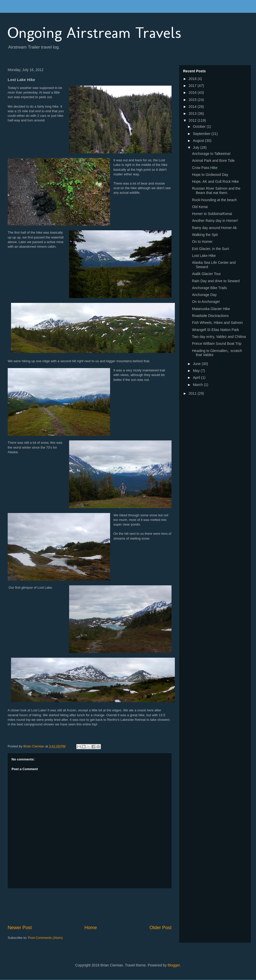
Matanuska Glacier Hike (211, 309)
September (202, 134)
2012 (193, 120)
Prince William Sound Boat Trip (217, 344)
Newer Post (20, 928)
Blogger (174, 965)
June (197, 364)
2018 (193, 79)
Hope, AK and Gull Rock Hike (215, 181)
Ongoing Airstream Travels (94, 33)
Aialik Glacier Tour (206, 274)
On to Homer (202, 242)
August (199, 141)
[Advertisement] (101, 906)
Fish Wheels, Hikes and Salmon (217, 323)
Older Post (161, 928)
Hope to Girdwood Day (210, 175)
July (196, 147)
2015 (193, 100)
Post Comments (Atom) (45, 938)
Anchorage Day (204, 295)
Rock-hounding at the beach (214, 200)
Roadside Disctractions (210, 316)
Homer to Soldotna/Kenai (212, 214)
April (197, 378)
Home (91, 928)
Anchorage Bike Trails (209, 288)
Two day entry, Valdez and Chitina (219, 337)
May (197, 371)
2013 (193, 113)
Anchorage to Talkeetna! (211, 154)
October (200, 127)
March (198, 385)
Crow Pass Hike (205, 168)
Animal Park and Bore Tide (213, 161)
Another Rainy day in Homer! (215, 221)
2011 (193, 393)
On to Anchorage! (206, 302)
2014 (193, 107)
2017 (193, 86)
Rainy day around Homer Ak (214, 228)
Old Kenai (200, 207)
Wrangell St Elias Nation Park (215, 330)
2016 (193, 93)
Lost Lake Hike (204, 256)
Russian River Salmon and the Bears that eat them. (216, 191)
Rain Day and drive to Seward (216, 281)
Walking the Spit (205, 235)
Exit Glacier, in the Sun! (211, 249)
